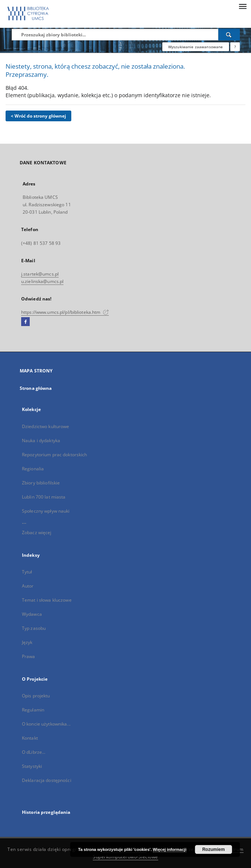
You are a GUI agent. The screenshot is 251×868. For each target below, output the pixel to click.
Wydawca (32, 614)
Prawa (29, 656)
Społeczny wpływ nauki (46, 511)
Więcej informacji (170, 849)
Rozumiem (214, 849)
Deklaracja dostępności (47, 780)
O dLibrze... (34, 752)
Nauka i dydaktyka (41, 440)
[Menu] (242, 6)
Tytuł (27, 572)
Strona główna (36, 388)
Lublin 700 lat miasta (44, 497)
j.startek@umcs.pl (40, 274)
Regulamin (33, 710)
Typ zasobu (34, 628)
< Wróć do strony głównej (38, 116)
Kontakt (30, 738)
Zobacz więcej (37, 532)
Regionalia (33, 469)
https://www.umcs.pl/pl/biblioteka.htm (65, 312)
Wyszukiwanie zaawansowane (196, 47)
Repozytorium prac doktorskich (54, 455)
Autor (28, 586)
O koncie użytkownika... (46, 724)
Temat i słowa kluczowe (47, 600)
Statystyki (32, 766)
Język (27, 642)
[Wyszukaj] (229, 34)
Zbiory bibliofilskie (41, 483)
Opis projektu (36, 696)
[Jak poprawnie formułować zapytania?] (235, 47)
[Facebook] (25, 322)
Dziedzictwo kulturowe (46, 426)
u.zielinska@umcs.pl (42, 281)
